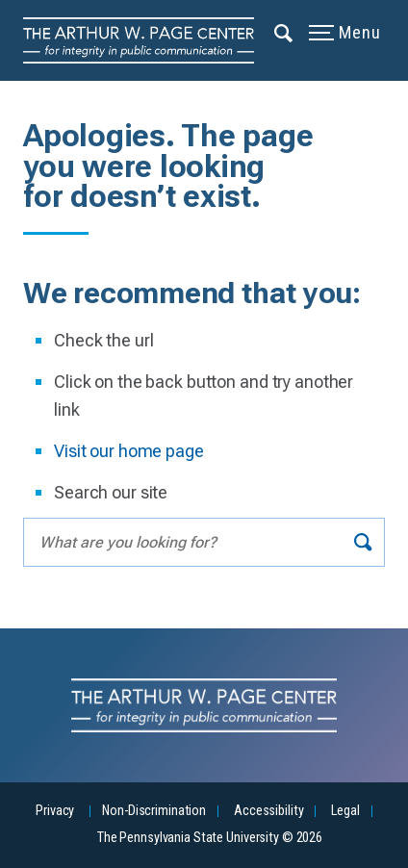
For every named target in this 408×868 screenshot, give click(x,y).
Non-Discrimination (154, 811)
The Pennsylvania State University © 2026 (210, 838)
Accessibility (268, 811)
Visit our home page (129, 451)
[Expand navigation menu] (284, 32)
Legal (345, 811)
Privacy (55, 811)
